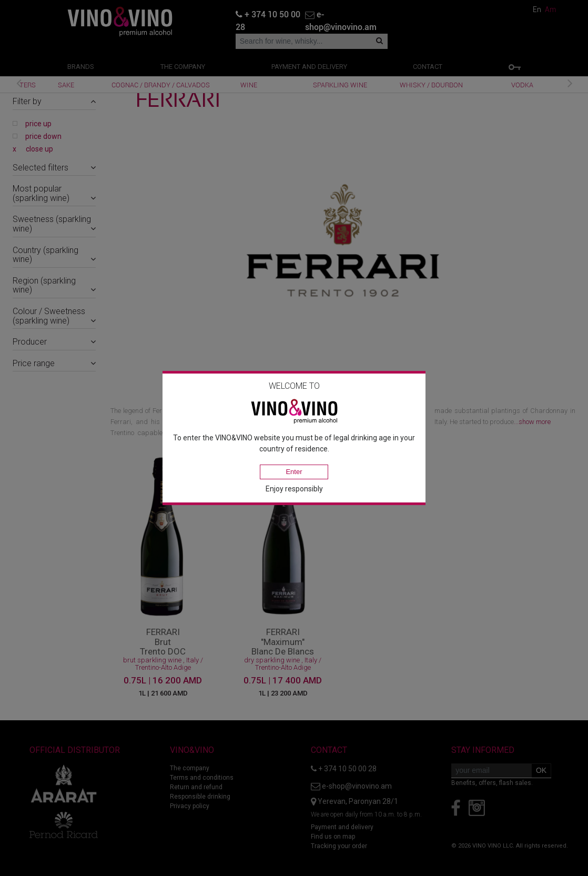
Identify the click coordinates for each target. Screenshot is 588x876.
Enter (294, 472)
